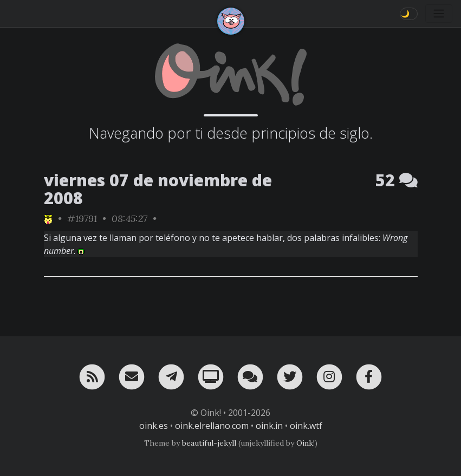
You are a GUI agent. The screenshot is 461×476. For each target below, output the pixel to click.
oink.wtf (306, 426)
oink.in (269, 426)
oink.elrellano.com (212, 426)
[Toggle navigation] (439, 14)
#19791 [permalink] (82, 219)
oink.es (154, 426)
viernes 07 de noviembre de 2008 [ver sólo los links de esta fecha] (158, 189)
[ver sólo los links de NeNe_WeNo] (48, 219)
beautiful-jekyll (209, 443)
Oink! (306, 443)
